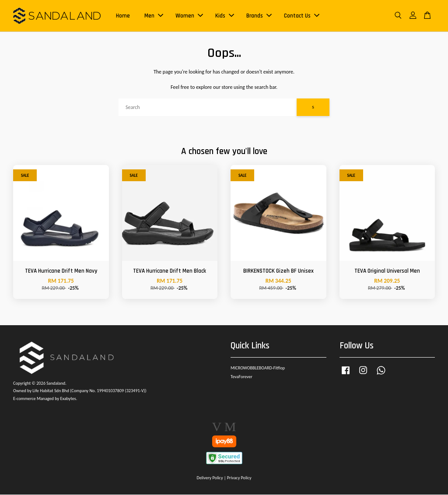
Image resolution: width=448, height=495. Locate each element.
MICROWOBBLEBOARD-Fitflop (258, 368)
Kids (225, 16)
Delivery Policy (210, 478)
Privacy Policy (239, 478)
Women (189, 16)
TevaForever (241, 377)
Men (154, 16)
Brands (259, 16)
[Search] (208, 107)
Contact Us (302, 16)
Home (123, 16)
